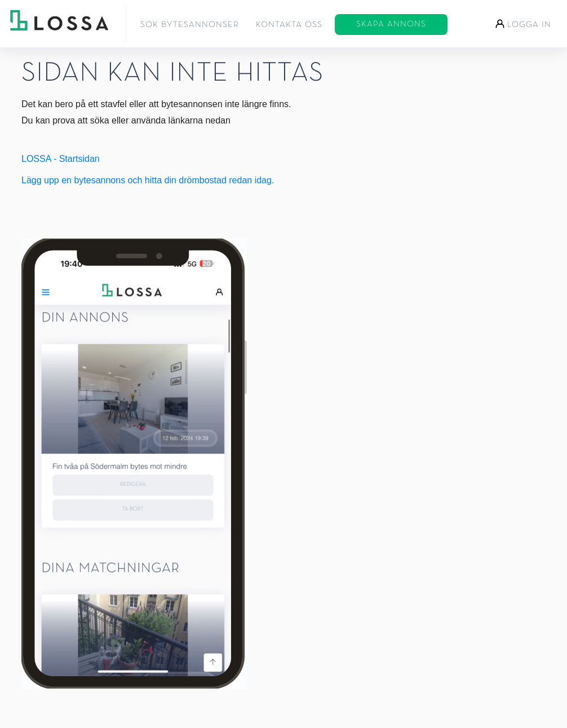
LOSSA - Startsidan (61, 159)
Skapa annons (391, 24)
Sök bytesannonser (190, 25)
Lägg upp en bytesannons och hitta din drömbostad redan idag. (148, 180)
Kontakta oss (289, 25)
